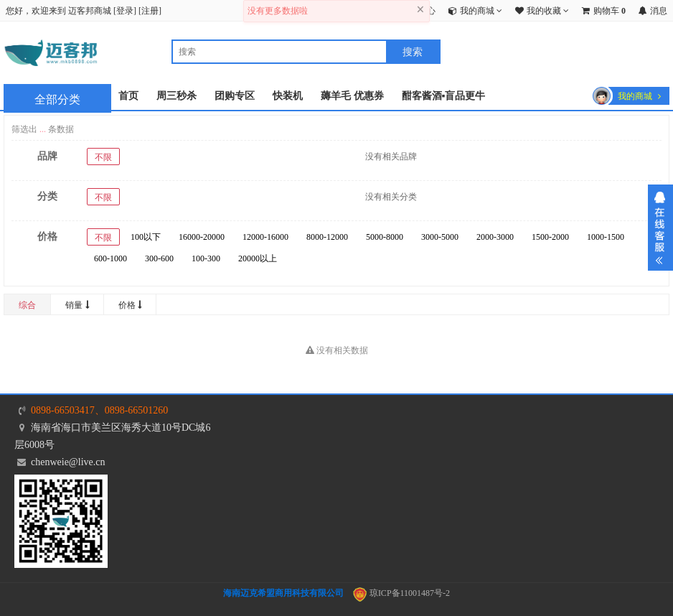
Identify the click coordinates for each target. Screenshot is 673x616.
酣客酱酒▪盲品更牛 (444, 96)
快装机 (288, 96)
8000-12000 (327, 237)
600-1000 (110, 258)
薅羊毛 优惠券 (352, 96)
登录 (125, 11)
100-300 (206, 258)
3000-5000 (440, 237)
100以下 (146, 237)
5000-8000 (385, 237)
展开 (660, 228)
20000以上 (258, 258)
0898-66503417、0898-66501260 (99, 410)
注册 (150, 11)
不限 (103, 157)
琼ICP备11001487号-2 (401, 593)
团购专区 (235, 96)
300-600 (159, 258)
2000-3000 (495, 237)
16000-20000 (202, 237)
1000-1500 (606, 237)
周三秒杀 (177, 96)
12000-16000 (265, 237)
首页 (128, 96)
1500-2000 (550, 237)
